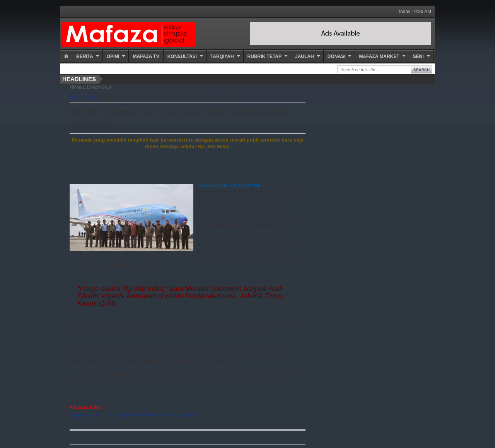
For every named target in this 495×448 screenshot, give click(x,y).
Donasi (337, 56)
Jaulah (305, 56)
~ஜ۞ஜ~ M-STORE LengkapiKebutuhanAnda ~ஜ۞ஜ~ (133, 414)
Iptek (93, 97)
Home (76, 97)
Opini (113, 56)
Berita (85, 56)
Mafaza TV (146, 56)
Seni (418, 56)
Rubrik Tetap (265, 56)
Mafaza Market (379, 56)
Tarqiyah (222, 56)
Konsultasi (182, 56)
